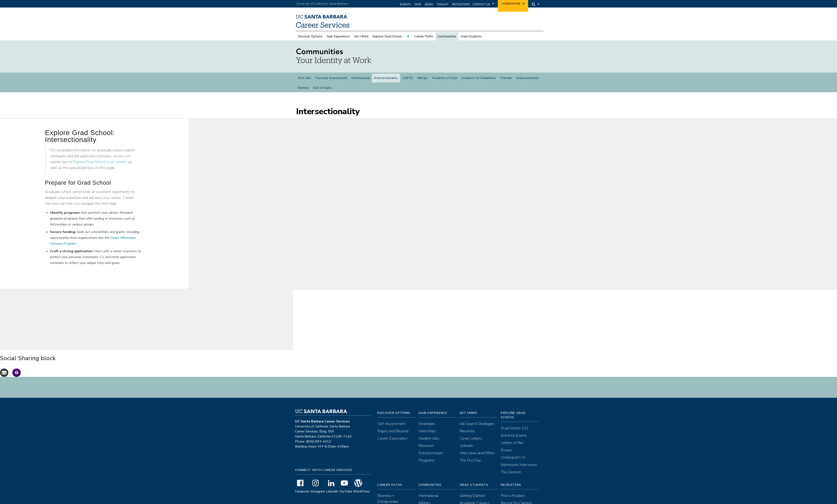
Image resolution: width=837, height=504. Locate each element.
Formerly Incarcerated (331, 78)
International (361, 78)
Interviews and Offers (477, 444)
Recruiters (461, 4)
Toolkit (442, 4)
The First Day (470, 452)
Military (422, 78)
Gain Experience (338, 36)
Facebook (302, 483)
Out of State (322, 88)
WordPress (361, 483)
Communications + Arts (396, 500)
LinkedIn (332, 483)
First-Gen (304, 78)
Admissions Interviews (519, 456)
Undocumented (527, 78)
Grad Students (471, 36)
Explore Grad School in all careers (100, 153)
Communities (447, 36)
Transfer (506, 78)
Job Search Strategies (477, 415)
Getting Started (472, 487)
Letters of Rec (512, 434)
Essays (506, 441)
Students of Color (445, 78)
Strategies (427, 415)
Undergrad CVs (513, 449)
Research (426, 437)
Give (418, 4)
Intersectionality (386, 78)
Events (405, 4)
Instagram (318, 483)
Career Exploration (392, 430)
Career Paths (424, 36)
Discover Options (310, 36)
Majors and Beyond (393, 422)
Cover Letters (471, 430)
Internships (427, 422)
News (429, 4)
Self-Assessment (391, 415)
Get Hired (361, 36)
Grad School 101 (515, 420)
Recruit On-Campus (516, 494)
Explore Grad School (387, 36)
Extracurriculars (431, 444)
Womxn (303, 88)
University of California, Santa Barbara (322, 4)
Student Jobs (429, 430)
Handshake (511, 4)
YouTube (346, 483)
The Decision (511, 463)
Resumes (467, 422)
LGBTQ (408, 78)
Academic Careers (474, 494)
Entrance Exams (514, 427)
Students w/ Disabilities (479, 78)
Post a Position (513, 487)
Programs (426, 452)
